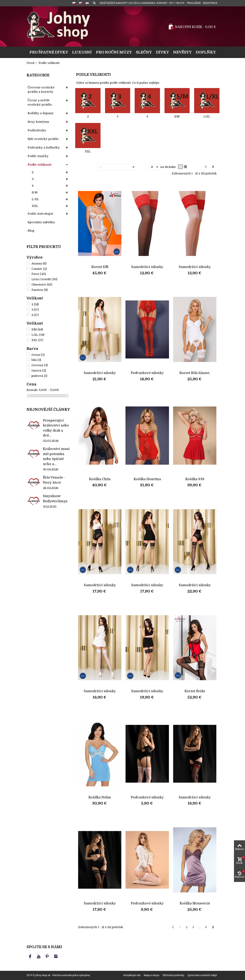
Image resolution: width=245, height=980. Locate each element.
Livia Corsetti (44, 279)
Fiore (39, 274)
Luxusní (82, 52)
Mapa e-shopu (152, 975)
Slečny (144, 52)
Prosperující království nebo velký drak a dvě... (56, 428)
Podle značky (38, 156)
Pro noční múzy (114, 52)
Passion (40, 290)
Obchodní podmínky (173, 975)
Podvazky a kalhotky (44, 147)
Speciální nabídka (41, 222)
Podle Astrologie (40, 214)
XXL (35, 206)
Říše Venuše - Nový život (54, 480)
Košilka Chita (100, 479)
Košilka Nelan (100, 797)
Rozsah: (32, 390)
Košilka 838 (195, 479)
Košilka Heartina (147, 479)
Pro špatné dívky (49, 52)
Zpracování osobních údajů (202, 975)
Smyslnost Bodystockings (55, 498)
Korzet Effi (100, 267)
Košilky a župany (41, 113)
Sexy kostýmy (38, 122)
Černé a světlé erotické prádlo (40, 102)
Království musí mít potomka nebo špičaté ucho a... (56, 456)
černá (38, 355)
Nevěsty (182, 52)
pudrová (39, 376)
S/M (35, 192)
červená (40, 365)
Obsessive (42, 285)
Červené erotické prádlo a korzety (41, 90)
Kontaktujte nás (132, 975)
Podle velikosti (40, 165)
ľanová (39, 371)
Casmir (39, 269)
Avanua (39, 263)
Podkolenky (37, 130)
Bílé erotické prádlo (43, 139)
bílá (36, 360)
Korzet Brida (195, 691)
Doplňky (206, 52)
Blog (31, 231)
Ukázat (143, 167)
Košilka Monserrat (195, 903)
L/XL (35, 199)
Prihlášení (194, 3)
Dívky (162, 52)
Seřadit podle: (88, 167)
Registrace (210, 3)
